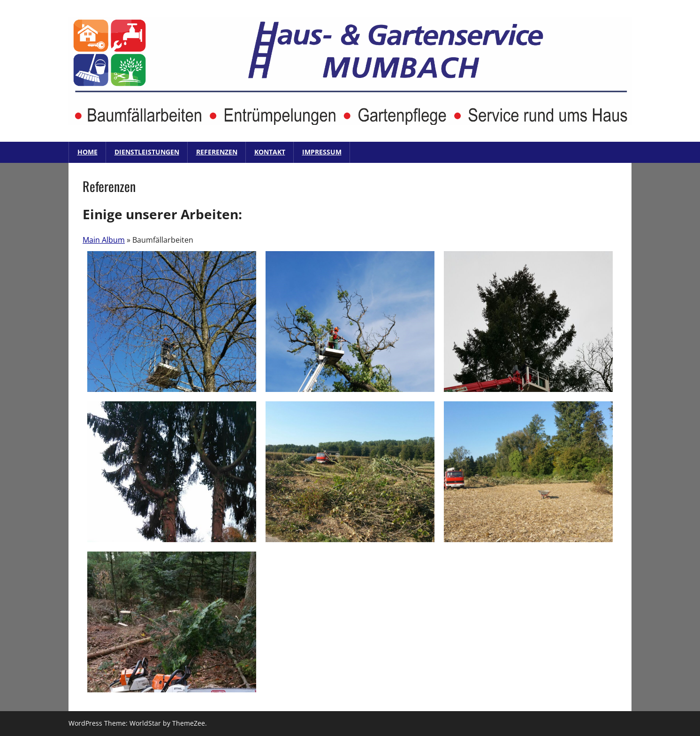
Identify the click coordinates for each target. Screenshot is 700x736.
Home (87, 152)
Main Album (104, 240)
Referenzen (217, 152)
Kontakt (270, 152)
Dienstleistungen (147, 152)
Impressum (322, 152)
